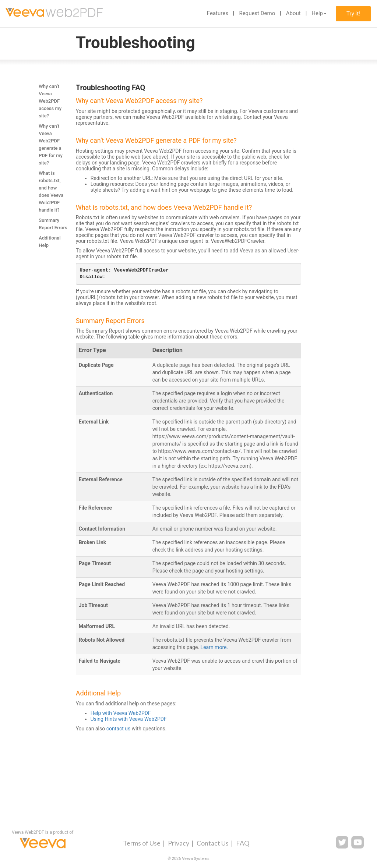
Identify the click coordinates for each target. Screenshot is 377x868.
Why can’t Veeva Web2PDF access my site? (50, 101)
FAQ (243, 843)
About (293, 13)
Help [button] (319, 13)
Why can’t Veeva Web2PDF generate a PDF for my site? (51, 144)
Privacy (179, 843)
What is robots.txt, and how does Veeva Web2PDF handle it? (51, 192)
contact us (119, 729)
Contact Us (213, 843)
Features (218, 13)
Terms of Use (142, 843)
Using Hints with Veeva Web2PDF (129, 719)
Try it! (353, 14)
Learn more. (214, 647)
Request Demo (257, 13)
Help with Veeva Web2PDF (121, 713)
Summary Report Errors (53, 224)
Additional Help (50, 242)
